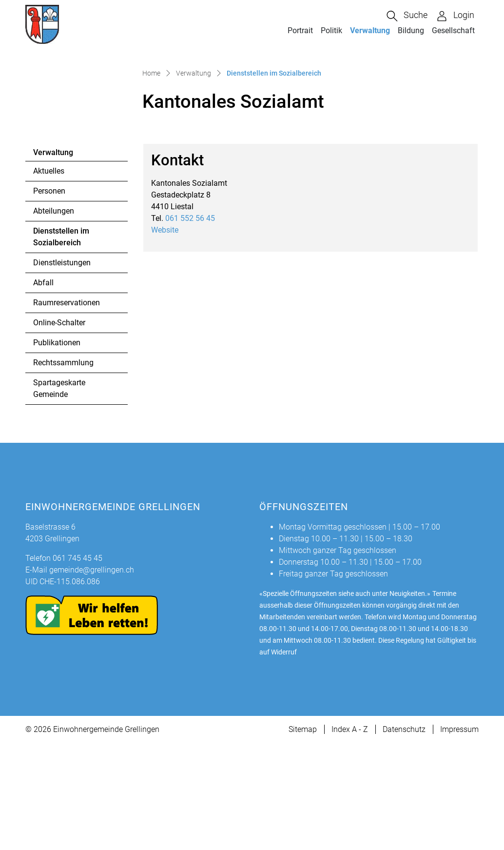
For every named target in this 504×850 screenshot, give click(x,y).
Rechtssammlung (63, 469)
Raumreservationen (67, 409)
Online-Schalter (59, 429)
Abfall (43, 389)
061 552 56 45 (190, 325)
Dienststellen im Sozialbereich (61, 346)
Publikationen (57, 449)
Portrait (300, 30)
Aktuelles (49, 278)
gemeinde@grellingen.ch (92, 677)
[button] (407, 16)
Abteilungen (54, 318)
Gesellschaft (453, 30)
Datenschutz (404, 836)
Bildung (411, 30)
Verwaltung (370, 30)
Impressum (459, 836)
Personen (49, 298)
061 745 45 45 (78, 665)
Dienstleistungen (62, 369)
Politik (331, 30)
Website (170, 336)
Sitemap (303, 836)
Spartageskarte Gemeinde (59, 495)
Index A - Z (350, 836)
